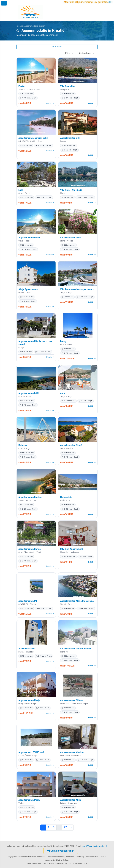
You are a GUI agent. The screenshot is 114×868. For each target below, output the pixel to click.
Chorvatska (70, 857)
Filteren (57, 47)
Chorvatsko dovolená (55, 857)
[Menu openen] (4, 3)
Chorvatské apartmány (78, 863)
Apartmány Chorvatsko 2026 (87, 857)
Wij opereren (14, 857)
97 (65, 827)
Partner (46, 863)
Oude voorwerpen (34, 863)
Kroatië (20, 26)
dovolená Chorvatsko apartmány (32, 857)
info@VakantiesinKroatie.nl (94, 846)
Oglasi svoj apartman (61, 851)
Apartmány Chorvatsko (58, 863)
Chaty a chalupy (62, 860)
